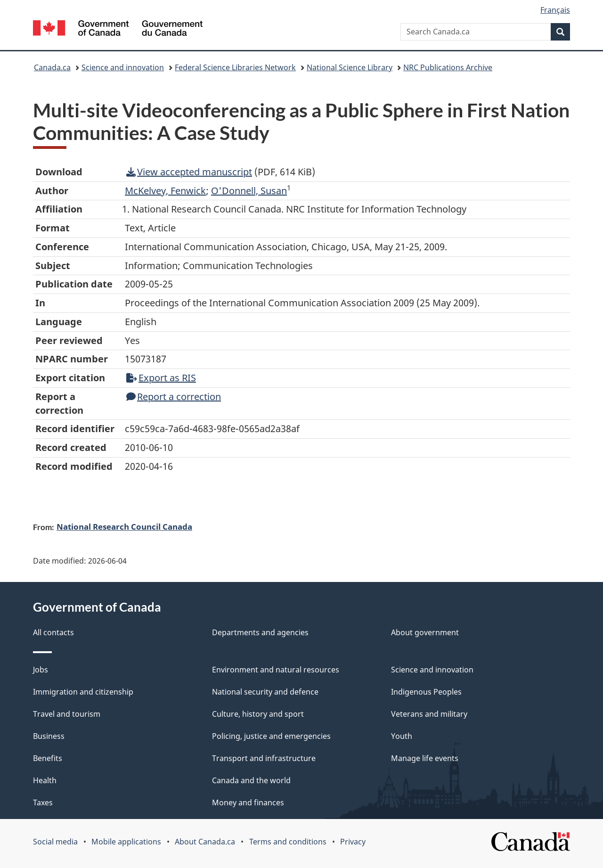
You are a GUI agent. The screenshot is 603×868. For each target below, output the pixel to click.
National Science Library (350, 67)
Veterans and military (429, 714)
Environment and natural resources (276, 670)
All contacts (53, 632)
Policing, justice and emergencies (271, 736)
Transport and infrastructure (264, 758)
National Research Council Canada (124, 526)
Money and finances (248, 802)
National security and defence (265, 692)
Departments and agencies (260, 632)
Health (45, 780)
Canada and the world (251, 780)
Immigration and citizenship (83, 692)
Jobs (41, 670)
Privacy (353, 842)
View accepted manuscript (189, 172)
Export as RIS (161, 378)
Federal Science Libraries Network (235, 67)
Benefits (48, 758)
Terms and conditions (288, 842)
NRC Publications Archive (448, 67)
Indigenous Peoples (426, 692)
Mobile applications (126, 842)
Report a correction (174, 397)
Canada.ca (52, 67)
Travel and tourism (67, 714)
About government (425, 632)
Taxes (43, 802)
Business (49, 736)
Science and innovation (123, 67)
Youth (402, 736)
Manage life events (425, 758)
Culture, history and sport (258, 714)
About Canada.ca (205, 842)
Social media (55, 842)
